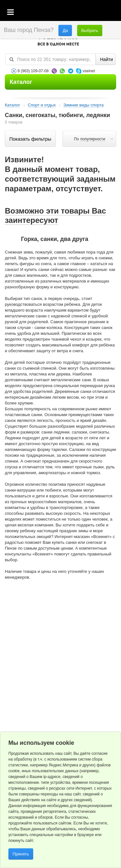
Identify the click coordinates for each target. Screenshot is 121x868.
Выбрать (90, 30)
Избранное (86, 13)
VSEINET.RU (58, 41)
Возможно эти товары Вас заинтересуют (55, 215)
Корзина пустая (68, 13)
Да (65, 30)
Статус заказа (103, 13)
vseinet (89, 71)
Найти (106, 59)
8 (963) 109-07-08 (33, 71)
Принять (21, 854)
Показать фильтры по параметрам (30, 139)
